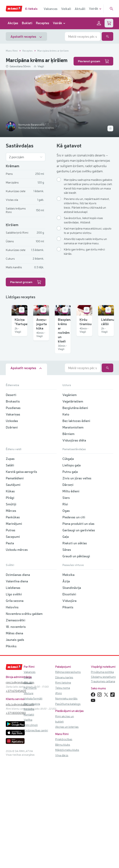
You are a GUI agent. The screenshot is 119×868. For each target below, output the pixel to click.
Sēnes (67, 656)
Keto (66, 521)
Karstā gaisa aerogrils (21, 578)
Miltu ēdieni (71, 598)
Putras (11, 637)
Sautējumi (13, 591)
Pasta (10, 650)
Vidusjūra (69, 707)
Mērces (11, 617)
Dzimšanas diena (18, 681)
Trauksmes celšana (103, 788)
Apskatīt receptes (26, 37)
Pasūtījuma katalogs (68, 810)
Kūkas (10, 598)
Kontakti (29, 821)
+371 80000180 (16, 820)
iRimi (59, 800)
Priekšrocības (64, 846)
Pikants (68, 714)
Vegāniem (70, 501)
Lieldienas (13, 694)
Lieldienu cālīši (20, 447)
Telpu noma (63, 795)
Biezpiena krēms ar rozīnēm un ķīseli (31, 395)
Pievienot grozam (93, 61)
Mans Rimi (12, 51)
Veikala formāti (33, 805)
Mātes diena (14, 740)
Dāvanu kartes (64, 784)
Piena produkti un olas (78, 630)
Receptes (43, 23)
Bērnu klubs (63, 851)
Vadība (28, 826)
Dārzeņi (68, 591)
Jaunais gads (15, 746)
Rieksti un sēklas (75, 650)
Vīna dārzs (62, 862)
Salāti (10, 572)
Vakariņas (13, 521)
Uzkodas (12, 527)
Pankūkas (13, 624)
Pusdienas (13, 514)
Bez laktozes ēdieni (76, 527)
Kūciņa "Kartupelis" (23, 343)
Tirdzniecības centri (36, 837)
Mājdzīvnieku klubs (67, 857)
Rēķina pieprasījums (68, 779)
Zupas (10, 565)
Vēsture (28, 800)
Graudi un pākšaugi (76, 663)
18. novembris (16, 733)
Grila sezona (15, 707)
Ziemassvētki (16, 727)
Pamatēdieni (15, 585)
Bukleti (27, 23)
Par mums (30, 795)
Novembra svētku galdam (24, 720)
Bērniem (68, 540)
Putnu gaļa (70, 578)
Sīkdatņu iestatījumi (103, 783)
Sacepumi (13, 643)
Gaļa (66, 643)
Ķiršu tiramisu (76, 393)
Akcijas (13, 23)
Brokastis (13, 508)
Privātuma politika (102, 779)
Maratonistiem (73, 534)
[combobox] (83, 36)
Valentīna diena (17, 688)
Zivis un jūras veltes (77, 585)
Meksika (68, 681)
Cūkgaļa (68, 565)
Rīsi (65, 611)
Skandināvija (72, 694)
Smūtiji (11, 611)
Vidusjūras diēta (74, 547)
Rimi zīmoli (31, 832)
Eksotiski (69, 701)
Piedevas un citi (74, 624)
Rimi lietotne (63, 789)
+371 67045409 (16, 797)
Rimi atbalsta (32, 810)
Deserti (11, 501)
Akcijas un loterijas (67, 834)
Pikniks (11, 753)
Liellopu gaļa (71, 572)
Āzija (66, 688)
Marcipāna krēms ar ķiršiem (53, 51)
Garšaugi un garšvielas (79, 637)
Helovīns (12, 714)
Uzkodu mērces (17, 656)
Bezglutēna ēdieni (75, 514)
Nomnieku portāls (66, 805)
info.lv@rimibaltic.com (20, 811)
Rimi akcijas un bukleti (65, 826)
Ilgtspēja (29, 816)
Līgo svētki (14, 701)
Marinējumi (14, 630)
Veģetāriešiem (73, 508)
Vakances (51, 9)
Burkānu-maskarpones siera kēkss (86, 449)
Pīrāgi (10, 604)
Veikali (66, 9)
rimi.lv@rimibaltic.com (20, 789)
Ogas (66, 617)
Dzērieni (12, 534)
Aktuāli (80, 9)
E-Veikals (31, 9)
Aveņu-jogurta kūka (80, 343)
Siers (66, 604)
